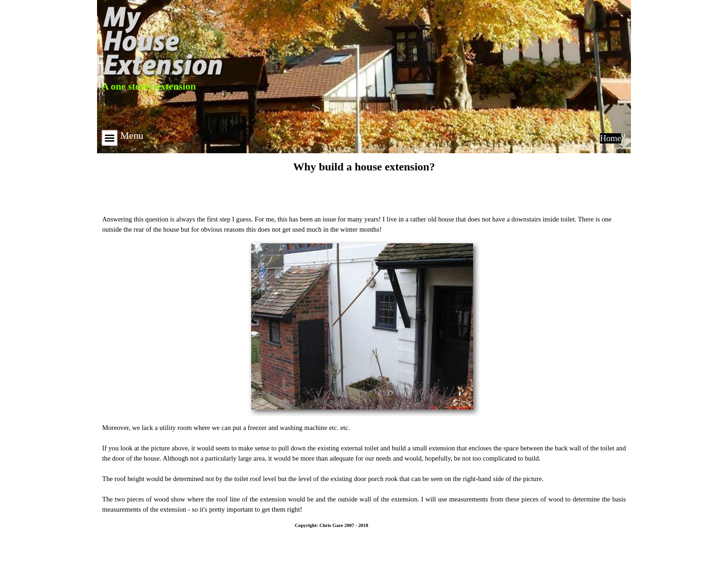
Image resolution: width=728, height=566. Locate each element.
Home (611, 138)
